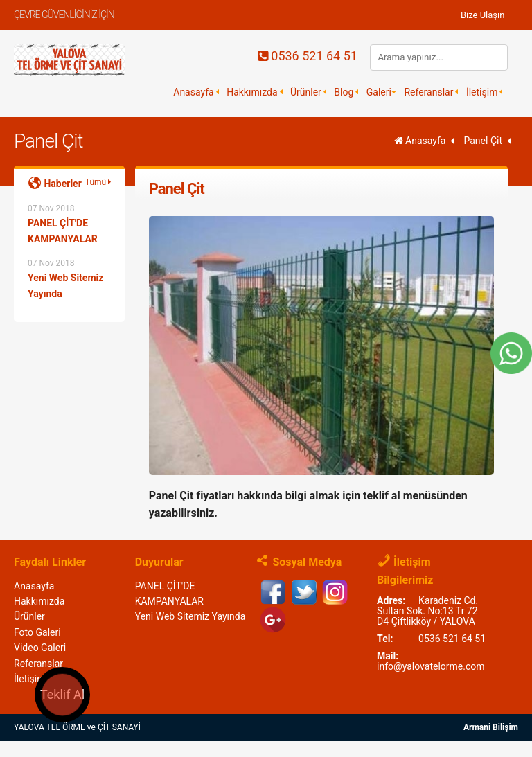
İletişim (482, 92)
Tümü (98, 182)
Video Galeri (40, 648)
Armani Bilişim (491, 727)
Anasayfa (193, 92)
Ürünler (306, 92)
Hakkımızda (252, 92)
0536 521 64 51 (308, 56)
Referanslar (428, 92)
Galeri (379, 92)
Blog (344, 92)
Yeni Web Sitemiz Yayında (190, 616)
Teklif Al (62, 694)
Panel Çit (48, 141)
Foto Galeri (37, 632)
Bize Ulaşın (483, 15)
